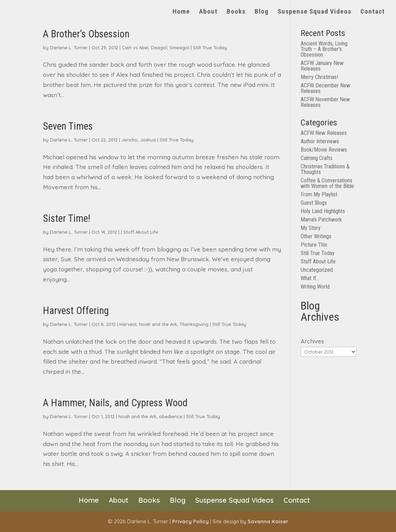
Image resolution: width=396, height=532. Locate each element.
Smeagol (179, 48)
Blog (262, 12)
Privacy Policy (190, 521)
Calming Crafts (317, 158)
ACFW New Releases (324, 133)
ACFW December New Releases (325, 88)
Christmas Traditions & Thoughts (325, 169)
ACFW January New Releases (322, 66)
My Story (311, 228)
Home (181, 12)
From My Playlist (319, 194)
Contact (373, 12)
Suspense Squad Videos (314, 12)
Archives (312, 341)
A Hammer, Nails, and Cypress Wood (115, 403)
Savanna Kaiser (268, 521)
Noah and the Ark (158, 324)
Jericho (130, 140)
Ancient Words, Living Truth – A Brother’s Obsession (324, 49)
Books (236, 12)
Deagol (159, 48)
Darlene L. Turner (69, 48)
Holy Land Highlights (323, 211)
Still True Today (210, 48)
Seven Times (68, 126)
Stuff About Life (141, 232)
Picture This (314, 245)
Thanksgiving (194, 324)
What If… (310, 278)
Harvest (128, 324)
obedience (171, 416)
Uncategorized (317, 270)
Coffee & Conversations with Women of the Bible (327, 183)
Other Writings (316, 236)
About (208, 12)
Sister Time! (67, 218)
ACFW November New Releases (325, 102)
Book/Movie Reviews (324, 150)
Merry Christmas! (319, 77)
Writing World (315, 287)
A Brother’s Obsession (86, 34)
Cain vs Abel (135, 48)
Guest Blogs (314, 203)
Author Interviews (320, 141)
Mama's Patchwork (321, 220)
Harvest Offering (76, 311)
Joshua (148, 140)
